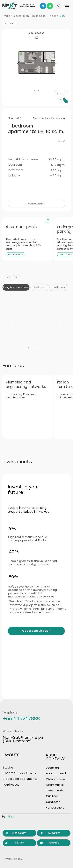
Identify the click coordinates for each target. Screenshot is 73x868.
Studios (8, 768)
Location (52, 768)
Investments (55, 791)
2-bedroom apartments (20, 779)
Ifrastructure (55, 779)
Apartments (55, 785)
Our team (53, 796)
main (7, 16)
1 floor (52, 16)
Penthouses (11, 785)
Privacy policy (12, 859)
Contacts (53, 802)
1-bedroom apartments (20, 773)
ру (4, 817)
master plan (21, 16)
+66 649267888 (21, 719)
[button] (36, 204)
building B (38, 16)
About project (56, 774)
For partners (55, 808)
